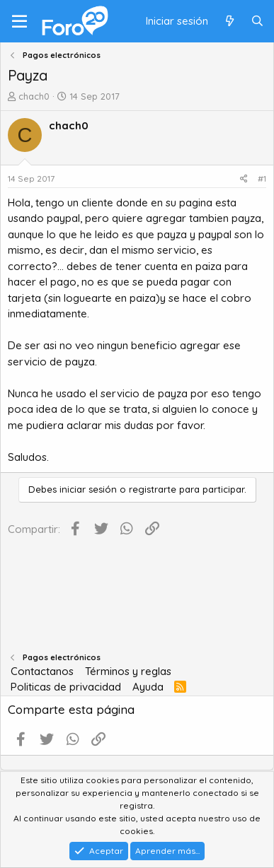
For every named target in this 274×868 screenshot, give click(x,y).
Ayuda (148, 687)
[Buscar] (257, 22)
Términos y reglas (128, 671)
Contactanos (42, 671)
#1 (262, 178)
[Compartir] (244, 179)
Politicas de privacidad (66, 687)
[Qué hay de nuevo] (229, 22)
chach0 (34, 96)
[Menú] (19, 21)
